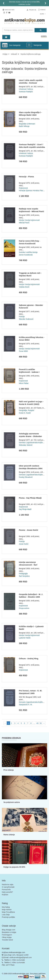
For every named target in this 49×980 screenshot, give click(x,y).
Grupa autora (24, 608)
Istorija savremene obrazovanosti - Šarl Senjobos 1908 (28, 565)
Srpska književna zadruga (30, 54)
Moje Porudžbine (8, 912)
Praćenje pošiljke (8, 917)
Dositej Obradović (26, 477)
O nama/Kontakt (8, 887)
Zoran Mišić (23, 351)
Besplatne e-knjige (9, 932)
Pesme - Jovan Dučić (29, 530)
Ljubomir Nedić (25, 638)
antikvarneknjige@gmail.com (21, 957)
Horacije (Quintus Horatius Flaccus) (33, 191)
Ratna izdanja (9, 835)
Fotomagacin (7, 935)
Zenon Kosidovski (26, 255)
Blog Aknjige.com (9, 930)
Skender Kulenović (26, 319)
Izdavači (14, 54)
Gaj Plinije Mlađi (25, 509)
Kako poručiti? (7, 892)
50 (41, 723)
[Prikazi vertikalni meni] (5, 45)
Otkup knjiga (7, 937)
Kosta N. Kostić (25, 413)
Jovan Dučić (24, 544)
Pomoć (43, 10)
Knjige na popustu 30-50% (14, 867)
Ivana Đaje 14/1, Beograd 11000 (16, 955)
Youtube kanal (7, 940)
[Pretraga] (41, 30)
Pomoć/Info (6, 890)
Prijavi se (33, 10)
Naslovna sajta (8, 884)
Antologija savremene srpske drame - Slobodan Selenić (30, 436)
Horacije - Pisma (26, 177)
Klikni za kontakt (18, 960)
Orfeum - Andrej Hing (29, 659)
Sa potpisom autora (12, 802)
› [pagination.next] (44, 723)
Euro (43, 14)
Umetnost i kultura (26, 89)
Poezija (22, 317)
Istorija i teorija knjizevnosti (29, 220)
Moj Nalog (6, 907)
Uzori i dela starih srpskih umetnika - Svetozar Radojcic (31, 83)
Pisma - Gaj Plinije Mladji (30, 498)
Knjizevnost (23, 188)
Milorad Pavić (24, 223)
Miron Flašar (24, 383)
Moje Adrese (7, 910)
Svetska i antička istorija (28, 252)
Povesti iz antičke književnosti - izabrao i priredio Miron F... (29, 372)
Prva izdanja (9, 770)
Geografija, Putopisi (26, 410)
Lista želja (6, 915)
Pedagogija (23, 574)
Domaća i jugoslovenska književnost (33, 442)
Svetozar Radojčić (26, 92)
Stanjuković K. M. (26, 705)
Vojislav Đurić (24, 287)
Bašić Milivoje (24, 126)
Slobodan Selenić (26, 445)
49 (37, 723)
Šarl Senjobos (24, 576)
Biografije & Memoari (27, 124)
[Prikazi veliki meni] (29, 45)
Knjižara (5, 895)
